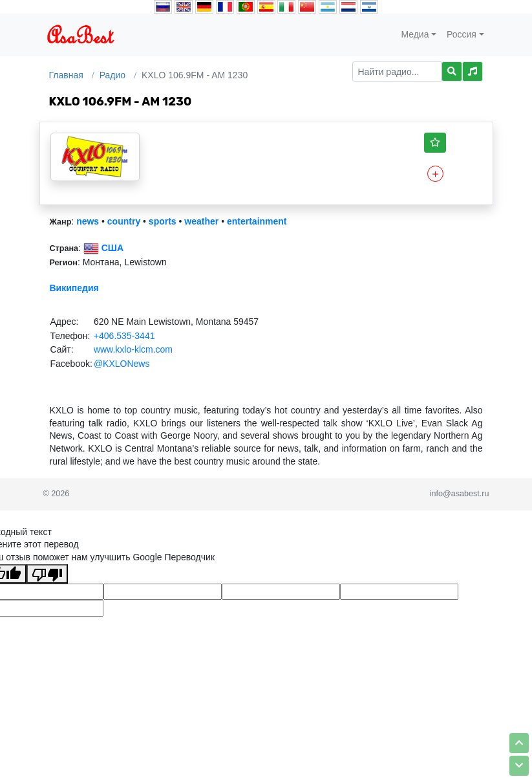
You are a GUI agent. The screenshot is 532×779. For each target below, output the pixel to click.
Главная (66, 75)
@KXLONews (122, 364)
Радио (112, 75)
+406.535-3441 (124, 336)
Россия (462, 34)
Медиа (415, 34)
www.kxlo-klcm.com (133, 349)
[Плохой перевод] (47, 574)
